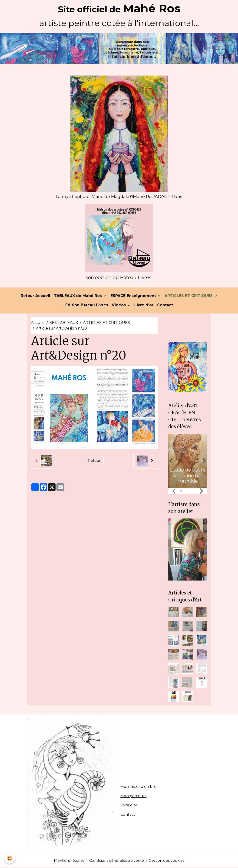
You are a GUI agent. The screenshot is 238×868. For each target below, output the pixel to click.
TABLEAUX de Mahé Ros (78, 297)
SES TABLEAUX (64, 324)
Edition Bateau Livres (87, 306)
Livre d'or (144, 306)
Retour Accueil (35, 297)
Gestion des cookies (168, 861)
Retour (94, 461)
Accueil (38, 324)
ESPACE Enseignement (134, 297)
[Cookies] (10, 858)
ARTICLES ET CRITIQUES (189, 297)
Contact (165, 306)
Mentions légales (68, 861)
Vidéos (119, 306)
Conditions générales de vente (117, 861)
